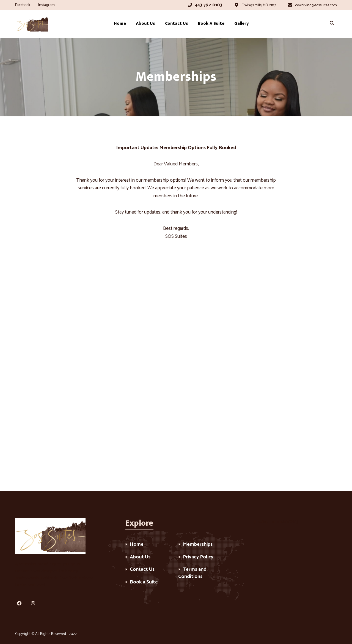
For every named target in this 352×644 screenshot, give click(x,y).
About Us (140, 557)
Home (137, 545)
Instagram (46, 5)
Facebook (23, 5)
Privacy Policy (198, 557)
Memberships (198, 545)
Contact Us (142, 570)
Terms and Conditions (192, 573)
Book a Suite (144, 582)
